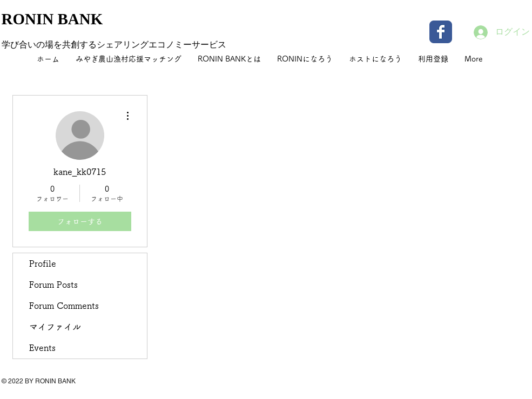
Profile (43, 263)
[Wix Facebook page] (441, 32)
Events (42, 348)
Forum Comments (64, 306)
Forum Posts (53, 285)
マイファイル (55, 327)
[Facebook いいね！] (463, 388)
